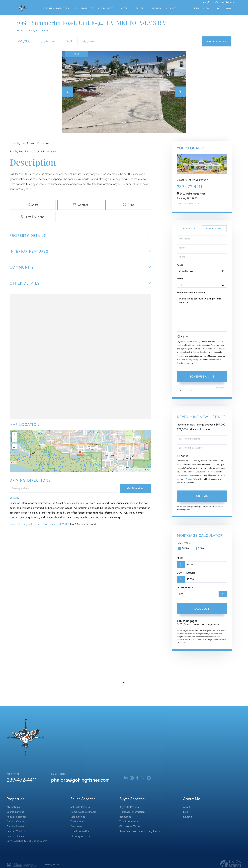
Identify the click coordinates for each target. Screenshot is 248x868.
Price (180, 558)
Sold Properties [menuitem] (84, 8)
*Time (180, 279)
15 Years (200, 548)
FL (33, 524)
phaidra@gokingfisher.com (80, 780)
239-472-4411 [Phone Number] (22, 780)
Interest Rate (185, 587)
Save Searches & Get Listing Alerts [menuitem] (27, 841)
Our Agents (195, 204)
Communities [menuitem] (106, 8)
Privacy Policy (192, 360)
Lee (39, 524)
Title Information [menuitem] (80, 831)
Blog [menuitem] (186, 812)
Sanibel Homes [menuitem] (15, 836)
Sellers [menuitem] (140, 8)
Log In (208, 8)
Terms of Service (186, 391)
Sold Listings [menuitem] (78, 817)
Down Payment (186, 573)
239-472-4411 (189, 187)
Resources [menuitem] (76, 826)
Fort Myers (50, 524)
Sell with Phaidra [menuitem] (80, 807)
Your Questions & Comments (192, 292)
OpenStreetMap (134, 470)
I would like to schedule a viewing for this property (202, 314)
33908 (63, 524)
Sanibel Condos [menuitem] (16, 831)
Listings (24, 524)
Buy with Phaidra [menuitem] (129, 807)
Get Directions (136, 488)
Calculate (202, 609)
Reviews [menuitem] (188, 817)
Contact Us (182, 204)
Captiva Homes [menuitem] (15, 826)
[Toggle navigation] (229, 8)
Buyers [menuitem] (125, 8)
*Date (180, 265)
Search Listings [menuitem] (15, 812)
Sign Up (197, 8)
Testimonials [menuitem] (78, 822)
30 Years (185, 548)
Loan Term (184, 543)
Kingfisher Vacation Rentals (219, 3)
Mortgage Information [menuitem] (132, 812)
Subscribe (202, 496)
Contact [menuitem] (171, 8)
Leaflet (121, 470)
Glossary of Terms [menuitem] (81, 836)
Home (13, 524)
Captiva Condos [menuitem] (16, 822)
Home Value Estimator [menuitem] (83, 812)
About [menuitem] (155, 8)
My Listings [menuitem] (13, 807)
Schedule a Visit (214, 229)
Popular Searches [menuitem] (17, 817)
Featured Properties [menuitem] (55, 8)
